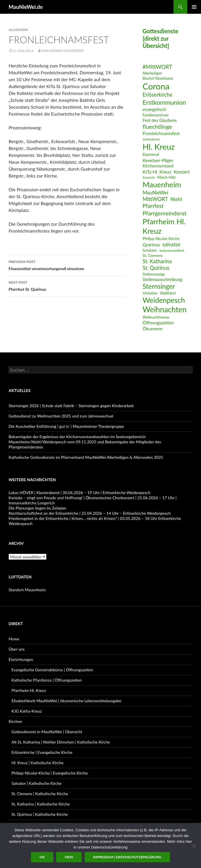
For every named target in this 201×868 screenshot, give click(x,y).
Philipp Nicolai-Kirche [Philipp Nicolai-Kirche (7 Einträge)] (161, 238)
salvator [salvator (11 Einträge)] (172, 244)
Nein (69, 857)
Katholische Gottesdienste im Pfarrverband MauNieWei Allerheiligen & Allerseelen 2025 (86, 457)
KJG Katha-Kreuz (27, 711)
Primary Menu (194, 7)
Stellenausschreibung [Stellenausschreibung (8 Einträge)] (162, 279)
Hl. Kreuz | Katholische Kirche (37, 763)
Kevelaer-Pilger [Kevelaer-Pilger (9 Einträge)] (158, 160)
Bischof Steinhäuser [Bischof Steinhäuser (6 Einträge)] (158, 78)
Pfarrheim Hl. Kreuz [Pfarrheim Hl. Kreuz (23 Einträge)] (164, 226)
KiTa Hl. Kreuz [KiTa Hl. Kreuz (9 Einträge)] (157, 172)
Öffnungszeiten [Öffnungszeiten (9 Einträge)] (158, 322)
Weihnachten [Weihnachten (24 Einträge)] (164, 309)
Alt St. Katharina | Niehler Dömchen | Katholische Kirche (61, 742)
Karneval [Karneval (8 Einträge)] (151, 154)
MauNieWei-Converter (63, 51)
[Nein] (194, 846)
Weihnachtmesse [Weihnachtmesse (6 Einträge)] (156, 317)
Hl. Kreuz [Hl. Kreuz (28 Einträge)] (159, 147)
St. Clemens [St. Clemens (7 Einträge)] (153, 255)
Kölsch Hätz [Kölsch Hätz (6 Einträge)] (166, 177)
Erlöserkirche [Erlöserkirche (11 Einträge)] (157, 95)
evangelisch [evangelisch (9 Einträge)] (154, 109)
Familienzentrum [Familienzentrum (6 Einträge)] (155, 115)
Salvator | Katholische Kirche (37, 783)
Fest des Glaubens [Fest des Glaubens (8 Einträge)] (160, 120)
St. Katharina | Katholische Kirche (41, 804)
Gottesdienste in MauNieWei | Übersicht (47, 732)
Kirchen (15, 721)
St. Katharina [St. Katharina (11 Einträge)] (157, 261)
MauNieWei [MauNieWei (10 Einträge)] (155, 193)
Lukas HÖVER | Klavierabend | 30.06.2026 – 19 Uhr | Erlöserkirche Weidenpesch (80, 492)
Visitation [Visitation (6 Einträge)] (150, 293)
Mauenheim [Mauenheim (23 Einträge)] (162, 184)
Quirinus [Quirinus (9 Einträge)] (151, 244)
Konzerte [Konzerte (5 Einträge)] (149, 177)
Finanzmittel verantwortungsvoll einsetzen (67, 265)
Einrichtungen (21, 659)
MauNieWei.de (26, 7)
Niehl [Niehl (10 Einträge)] (176, 199)
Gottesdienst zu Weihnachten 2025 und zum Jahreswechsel (61, 416)
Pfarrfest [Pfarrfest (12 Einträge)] (153, 206)
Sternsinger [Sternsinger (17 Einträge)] (159, 286)
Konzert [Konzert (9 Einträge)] (182, 172)
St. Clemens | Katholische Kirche (40, 794)
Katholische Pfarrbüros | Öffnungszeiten (47, 680)
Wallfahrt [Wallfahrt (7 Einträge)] (168, 293)
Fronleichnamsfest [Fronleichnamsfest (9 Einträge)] (161, 133)
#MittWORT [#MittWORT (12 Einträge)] (157, 67)
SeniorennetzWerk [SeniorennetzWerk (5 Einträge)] (172, 250)
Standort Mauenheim (27, 590)
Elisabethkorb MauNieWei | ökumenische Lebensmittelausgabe (66, 701)
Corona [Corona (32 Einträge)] (156, 86)
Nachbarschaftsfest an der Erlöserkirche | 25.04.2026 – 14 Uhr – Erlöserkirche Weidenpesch (90, 513)
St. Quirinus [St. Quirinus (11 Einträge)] (156, 268)
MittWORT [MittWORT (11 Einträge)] (155, 199)
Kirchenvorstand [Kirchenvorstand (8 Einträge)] (158, 166)
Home (14, 639)
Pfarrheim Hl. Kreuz (29, 690)
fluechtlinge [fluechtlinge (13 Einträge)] (157, 126)
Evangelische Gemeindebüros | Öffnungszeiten (52, 670)
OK (42, 857)
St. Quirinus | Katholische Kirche (40, 814)
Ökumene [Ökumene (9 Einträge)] (153, 328)
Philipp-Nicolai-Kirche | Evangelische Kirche (50, 773)
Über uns (16, 649)
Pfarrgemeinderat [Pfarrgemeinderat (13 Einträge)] (164, 213)
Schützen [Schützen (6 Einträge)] (150, 250)
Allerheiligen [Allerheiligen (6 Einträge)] (152, 73)
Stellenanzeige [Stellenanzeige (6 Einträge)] (154, 274)
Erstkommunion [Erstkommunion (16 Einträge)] (164, 102)
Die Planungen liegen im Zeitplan (37, 508)
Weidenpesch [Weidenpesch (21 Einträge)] (164, 300)
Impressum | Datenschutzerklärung (127, 857)
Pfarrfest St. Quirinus (67, 285)
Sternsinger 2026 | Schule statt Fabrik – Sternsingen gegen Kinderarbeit (71, 406)
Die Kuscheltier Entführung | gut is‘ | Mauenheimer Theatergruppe (66, 426)
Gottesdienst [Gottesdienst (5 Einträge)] (151, 139)
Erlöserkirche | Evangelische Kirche (42, 752)
